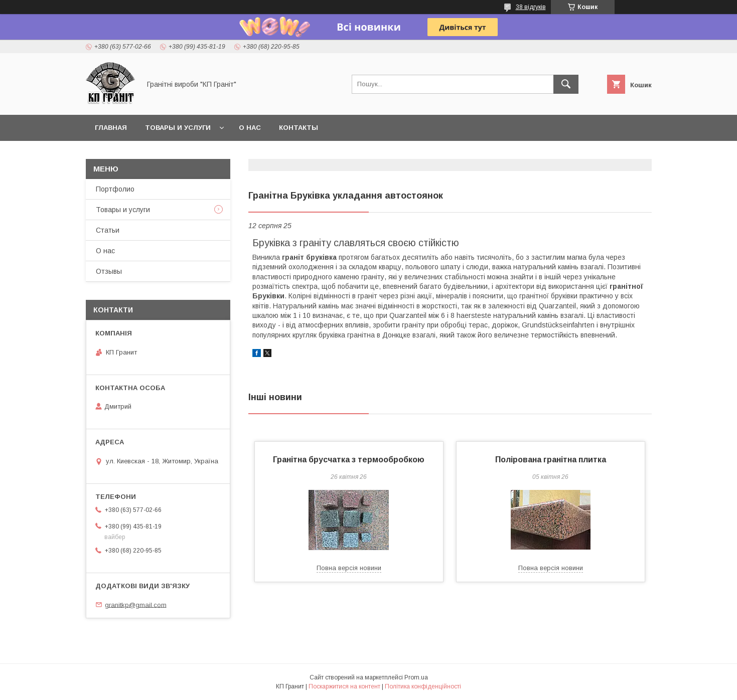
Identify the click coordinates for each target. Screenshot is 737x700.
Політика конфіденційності (423, 686)
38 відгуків (531, 7)
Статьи (108, 230)
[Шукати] (566, 84)
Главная (111, 128)
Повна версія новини (349, 568)
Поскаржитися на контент (344, 686)
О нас (250, 128)
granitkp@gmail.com (136, 604)
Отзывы (109, 271)
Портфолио (115, 189)
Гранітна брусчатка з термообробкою (349, 460)
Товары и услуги (178, 128)
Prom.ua (416, 677)
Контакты (299, 128)
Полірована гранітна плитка (551, 460)
